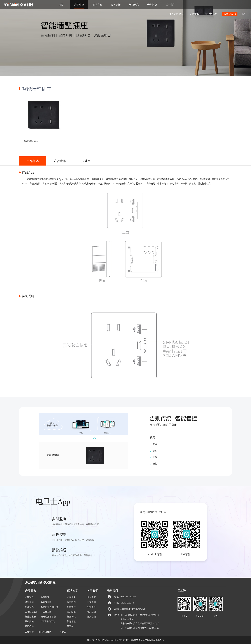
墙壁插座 (29, 626)
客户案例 (91, 612)
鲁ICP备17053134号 (97, 640)
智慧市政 (71, 621)
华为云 (63, 632)
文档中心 (194, 14)
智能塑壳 (29, 607)
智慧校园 (71, 602)
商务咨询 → (230, 14)
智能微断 (29, 597)
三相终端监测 (31, 612)
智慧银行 (71, 607)
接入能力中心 (176, 14)
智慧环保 (71, 616)
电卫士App (46, 612)
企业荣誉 (91, 607)
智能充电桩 (46, 602)
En (244, 14)
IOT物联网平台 (48, 621)
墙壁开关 (29, 621)
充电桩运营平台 (48, 616)
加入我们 (91, 616)
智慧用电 (71, 597)
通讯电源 (29, 602)
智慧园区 (71, 612)
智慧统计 (71, 626)
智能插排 (45, 597)
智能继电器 (30, 616)
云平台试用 (211, 14)
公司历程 (91, 602)
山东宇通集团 (45, 632)
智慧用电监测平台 (49, 607)
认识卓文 (91, 597)
